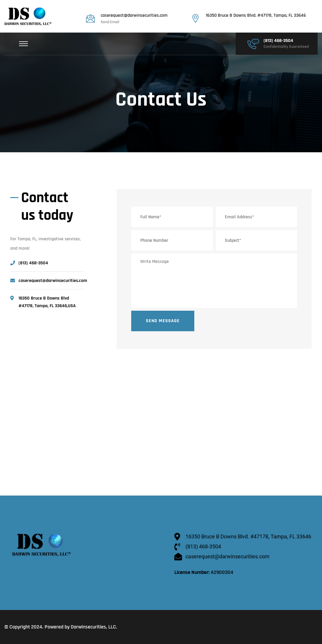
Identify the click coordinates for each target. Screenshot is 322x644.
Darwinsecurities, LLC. (94, 627)
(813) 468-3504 (278, 41)
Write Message (214, 281)
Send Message (163, 321)
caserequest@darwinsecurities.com (134, 16)
